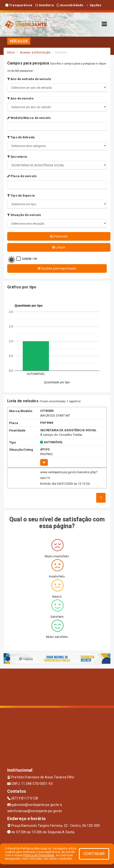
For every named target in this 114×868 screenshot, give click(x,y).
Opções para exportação (57, 268)
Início (11, 52)
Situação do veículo (24, 215)
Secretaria (17, 157)
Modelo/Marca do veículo (29, 118)
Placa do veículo (22, 176)
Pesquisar (59, 236)
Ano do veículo (20, 98)
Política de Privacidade (39, 855)
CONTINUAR (94, 854)
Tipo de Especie (21, 195)
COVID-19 (29, 259)
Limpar (59, 247)
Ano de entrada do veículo (29, 79)
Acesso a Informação (35, 52)
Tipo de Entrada (21, 137)
